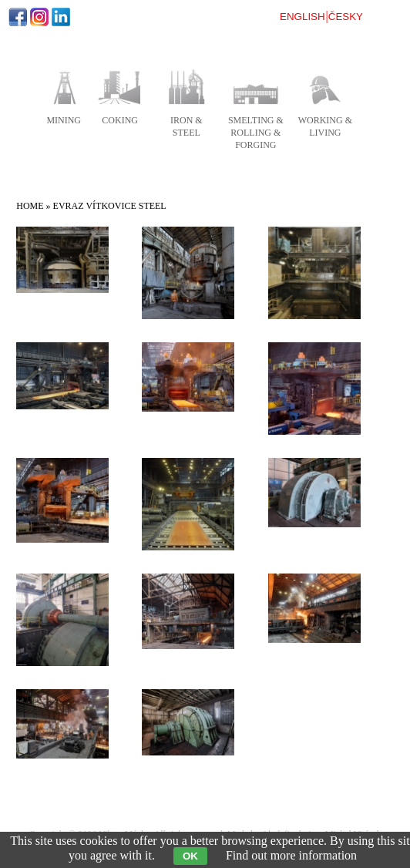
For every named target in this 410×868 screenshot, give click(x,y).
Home (30, 206)
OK (190, 856)
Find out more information (291, 855)
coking (120, 120)
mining (64, 120)
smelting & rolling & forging (256, 133)
